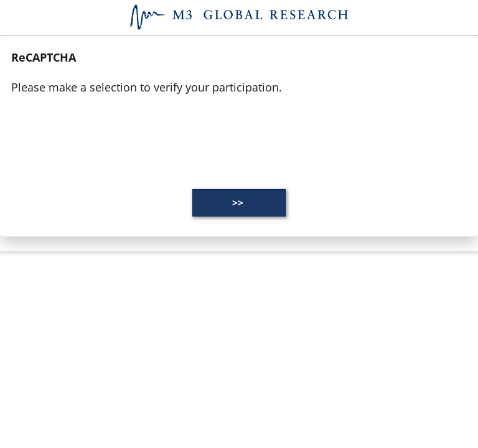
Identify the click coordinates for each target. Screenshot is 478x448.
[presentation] (106, 134)
